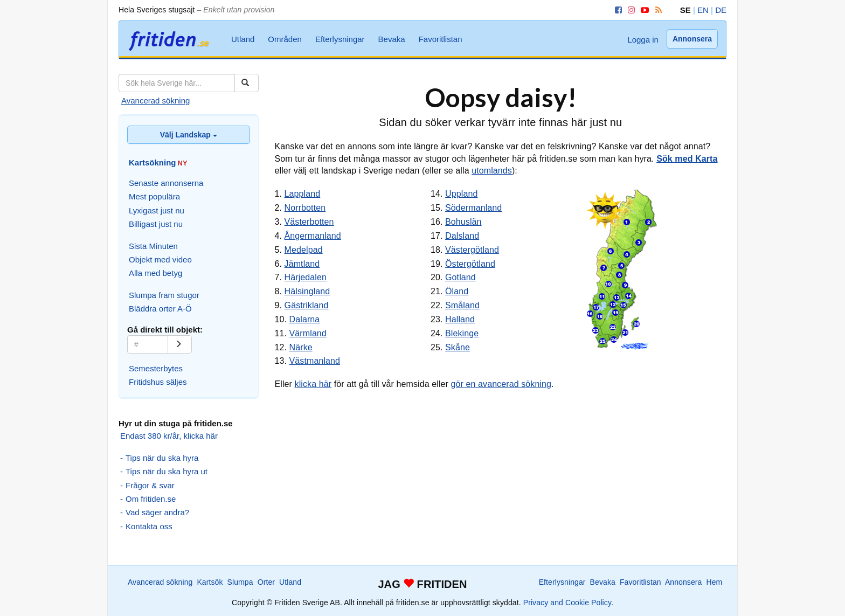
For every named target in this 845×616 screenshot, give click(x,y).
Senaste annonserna (166, 183)
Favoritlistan (441, 39)
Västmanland (315, 361)
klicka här (313, 384)
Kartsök (210, 582)
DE (721, 10)
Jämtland (302, 264)
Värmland (308, 333)
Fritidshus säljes (158, 382)
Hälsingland (307, 291)
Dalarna (305, 319)
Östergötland (470, 264)
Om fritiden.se (151, 499)
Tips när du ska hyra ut (167, 471)
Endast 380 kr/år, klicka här (169, 436)
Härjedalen (306, 277)
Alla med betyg (155, 273)
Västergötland (472, 250)
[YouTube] (643, 10)
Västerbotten (309, 222)
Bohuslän (463, 222)
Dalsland (462, 236)
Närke (301, 347)
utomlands (492, 171)
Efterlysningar (340, 39)
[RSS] (657, 10)
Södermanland (473, 208)
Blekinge (462, 333)
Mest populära (154, 196)
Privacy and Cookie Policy (567, 603)
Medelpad (304, 250)
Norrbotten (305, 208)
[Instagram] (629, 10)
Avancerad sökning (155, 101)
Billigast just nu (156, 224)
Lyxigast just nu (157, 210)
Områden (285, 39)
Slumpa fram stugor (164, 295)
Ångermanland (313, 236)
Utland (243, 39)
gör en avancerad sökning (501, 384)
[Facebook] (617, 10)
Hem (715, 582)
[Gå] (180, 344)
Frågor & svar (150, 485)
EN (703, 10)
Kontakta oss (149, 526)
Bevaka (392, 39)
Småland (462, 305)
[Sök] (247, 83)
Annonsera (692, 39)
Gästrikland (307, 305)
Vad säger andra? (157, 512)
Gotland (460, 277)
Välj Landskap (189, 135)
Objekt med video (160, 259)
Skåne (458, 347)
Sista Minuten (153, 246)
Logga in (643, 40)
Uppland (461, 194)
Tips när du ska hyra (162, 458)
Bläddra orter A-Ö (160, 309)
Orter (266, 582)
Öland (457, 291)
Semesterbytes (156, 368)
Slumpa (240, 582)
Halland (460, 319)
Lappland (303, 194)
